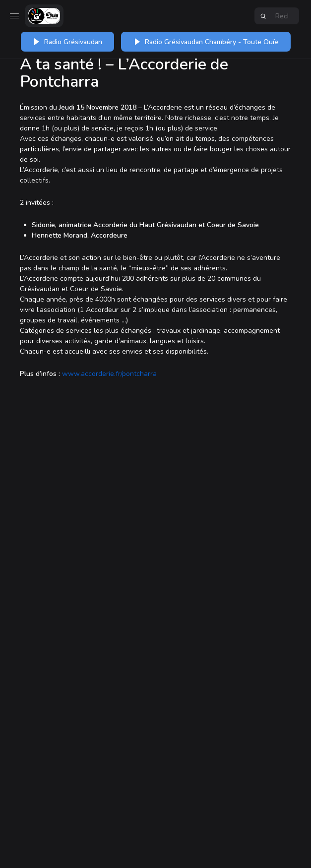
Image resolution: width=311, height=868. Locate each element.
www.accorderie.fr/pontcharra (109, 374)
